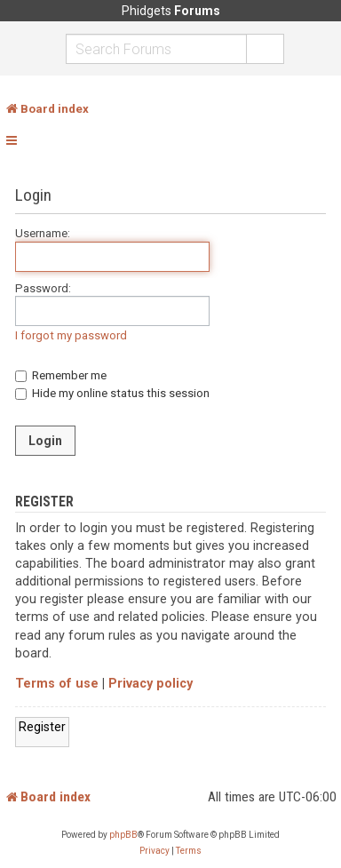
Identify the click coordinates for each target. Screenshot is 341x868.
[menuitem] (155, 851)
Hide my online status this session (112, 393)
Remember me (61, 375)
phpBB (123, 835)
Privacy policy (151, 684)
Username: (43, 233)
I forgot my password (71, 335)
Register (42, 727)
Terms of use (57, 684)
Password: (43, 288)
